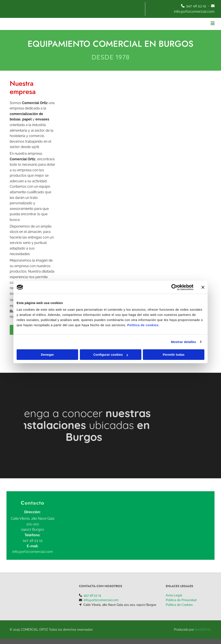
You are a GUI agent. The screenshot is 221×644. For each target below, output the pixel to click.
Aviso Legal (174, 595)
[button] (147, 24)
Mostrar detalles (184, 342)
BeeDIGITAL (203, 630)
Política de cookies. (143, 325)
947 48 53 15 (196, 6)
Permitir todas (174, 355)
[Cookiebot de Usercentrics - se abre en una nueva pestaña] (174, 287)
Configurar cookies (111, 355)
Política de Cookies (179, 605)
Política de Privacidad (181, 600)
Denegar (47, 355)
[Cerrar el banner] (203, 287)
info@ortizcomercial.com (101, 600)
